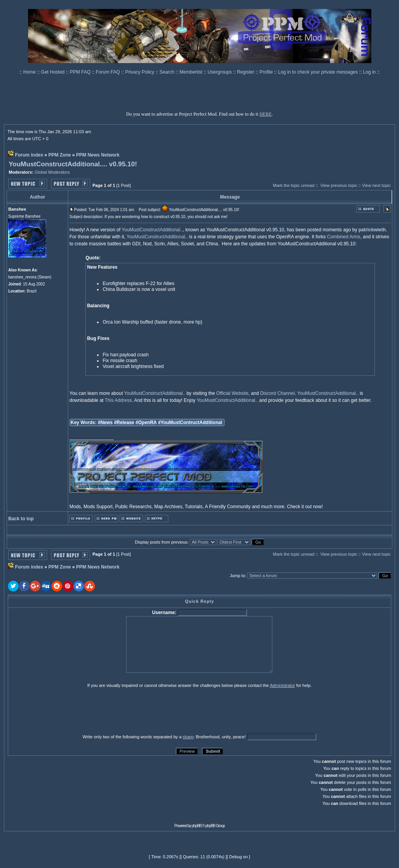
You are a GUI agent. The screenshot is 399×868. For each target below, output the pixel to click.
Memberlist (192, 72)
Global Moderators (52, 172)
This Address (118, 400)
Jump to (237, 576)
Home (30, 72)
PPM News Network (98, 155)
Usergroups (220, 72)
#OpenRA (146, 423)
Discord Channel (278, 393)
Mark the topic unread (293, 185)
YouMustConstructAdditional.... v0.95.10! (73, 164)
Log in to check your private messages (318, 72)
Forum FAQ (109, 72)
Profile (267, 72)
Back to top (21, 519)
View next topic (376, 185)
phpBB (197, 826)
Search (167, 72)
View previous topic (339, 185)
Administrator (282, 685)
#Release (124, 423)
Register (246, 72)
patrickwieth (372, 230)
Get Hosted (53, 72)
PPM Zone (60, 155)
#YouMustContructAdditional (190, 423)
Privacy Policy (140, 72)
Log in (370, 72)
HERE (266, 114)
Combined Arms (343, 237)
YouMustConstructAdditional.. (152, 230)
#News (105, 423)
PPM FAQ (81, 72)
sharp (188, 737)
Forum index (29, 155)
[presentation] (68, 711)
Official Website (232, 393)
